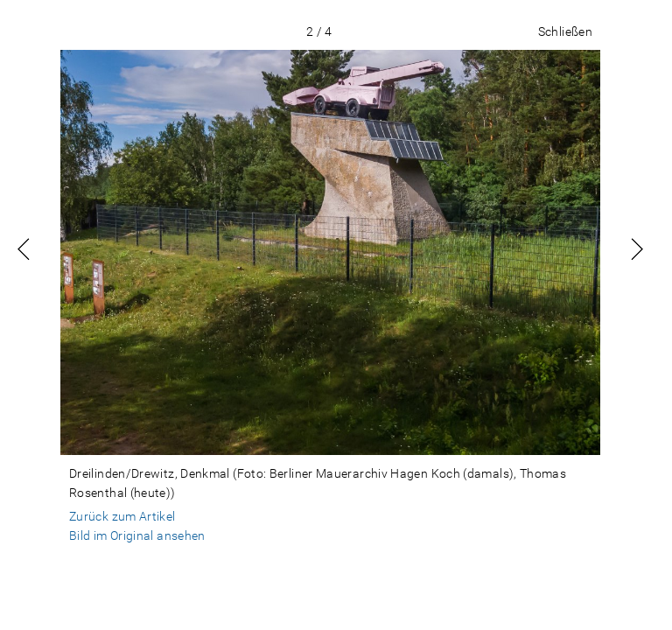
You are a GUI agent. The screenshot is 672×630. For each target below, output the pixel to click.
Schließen (565, 31)
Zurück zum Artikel (122, 516)
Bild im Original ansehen (137, 535)
